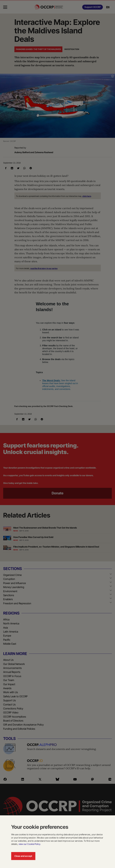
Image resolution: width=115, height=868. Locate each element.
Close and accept (23, 856)
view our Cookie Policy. (30, 844)
